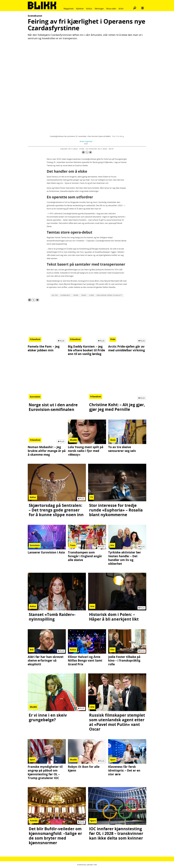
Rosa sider (111, 9)
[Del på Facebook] (83, 152)
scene (91, 295)
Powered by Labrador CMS (87, 865)
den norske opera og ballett (109, 295)
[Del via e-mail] (90, 152)
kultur (55, 295)
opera (76, 295)
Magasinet (69, 9)
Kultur (89, 9)
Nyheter (80, 9)
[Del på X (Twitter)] (87, 152)
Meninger (99, 9)
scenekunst (65, 295)
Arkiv (121, 9)
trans (84, 295)
